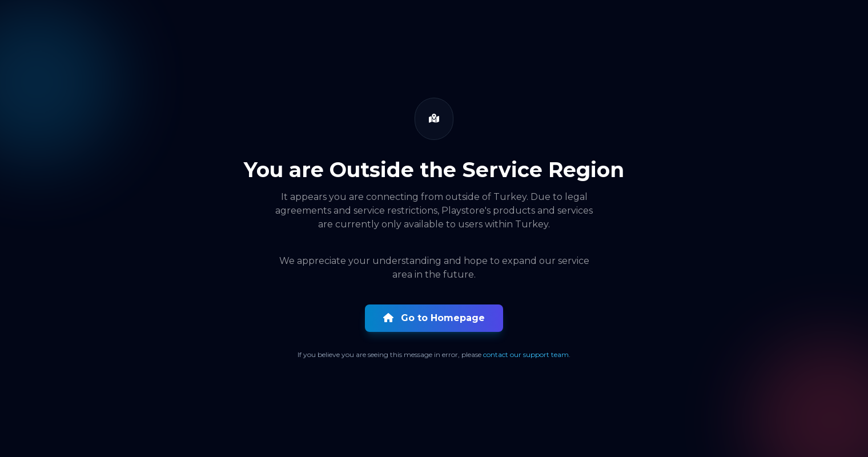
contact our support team (526, 354)
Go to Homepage (434, 318)
